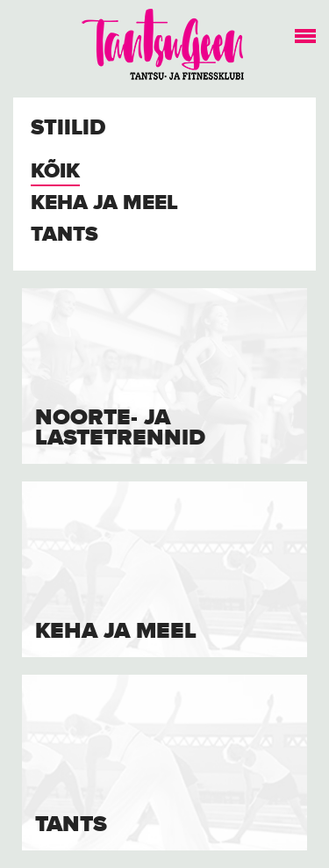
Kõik (55, 172)
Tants (64, 235)
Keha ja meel (104, 203)
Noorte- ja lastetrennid (120, 428)
